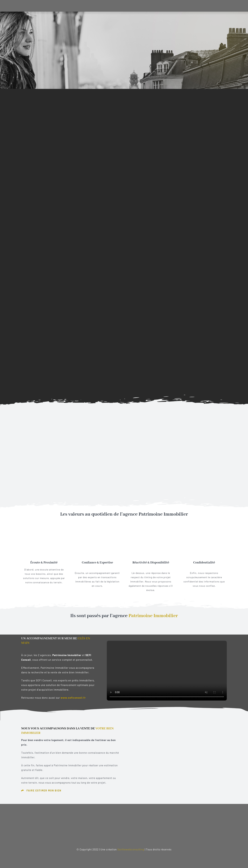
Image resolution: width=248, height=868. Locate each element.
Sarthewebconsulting (131, 849)
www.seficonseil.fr (73, 698)
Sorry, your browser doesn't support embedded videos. (167, 671)
